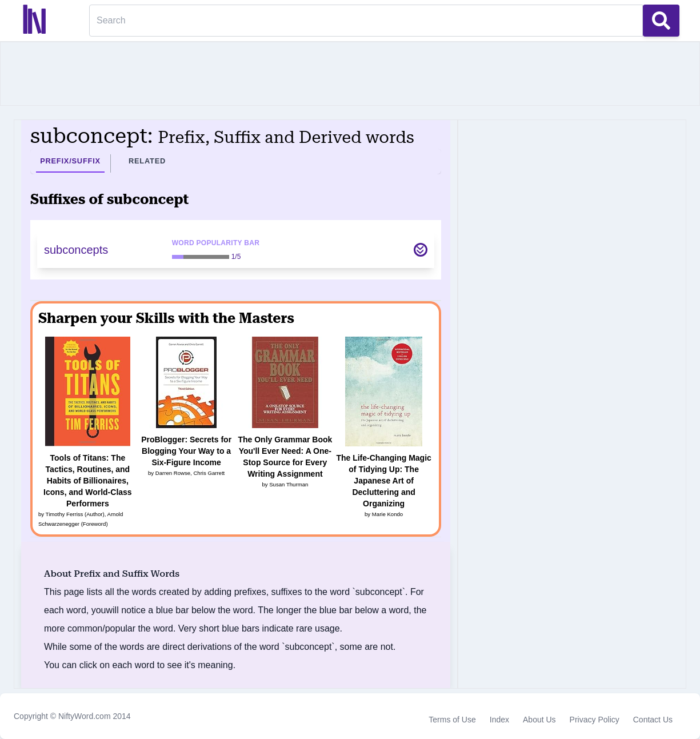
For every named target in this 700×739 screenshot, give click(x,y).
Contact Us (653, 720)
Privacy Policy (595, 720)
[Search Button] (661, 21)
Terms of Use (452, 720)
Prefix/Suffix (70, 161)
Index (499, 720)
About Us (539, 720)
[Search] (366, 21)
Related (147, 161)
